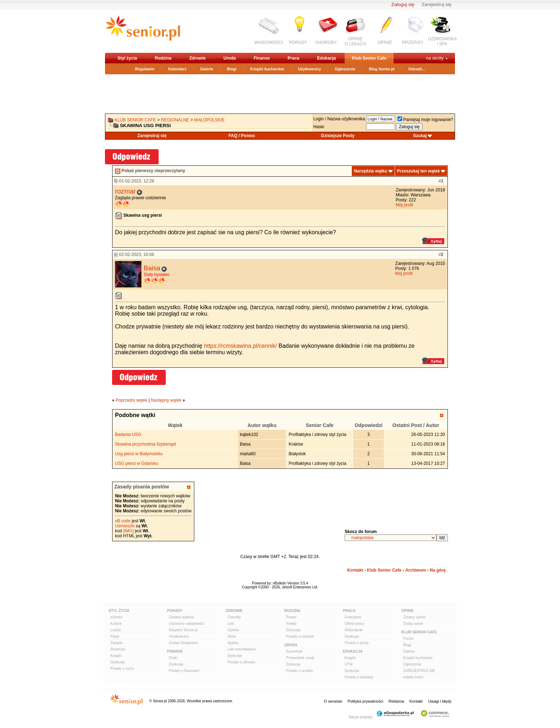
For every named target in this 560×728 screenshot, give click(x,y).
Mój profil (404, 205)
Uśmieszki (125, 526)
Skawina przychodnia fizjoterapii (146, 444)
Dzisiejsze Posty (338, 136)
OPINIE (385, 42)
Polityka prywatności (365, 701)
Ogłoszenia (345, 69)
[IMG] (128, 531)
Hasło (319, 127)
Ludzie (116, 630)
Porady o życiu (122, 669)
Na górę (438, 570)
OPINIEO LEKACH (356, 41)
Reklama (396, 701)
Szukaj (420, 136)
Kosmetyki (294, 651)
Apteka (233, 643)
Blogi (232, 69)
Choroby (234, 617)
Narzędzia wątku (371, 171)
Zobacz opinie (414, 617)
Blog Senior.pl (382, 69)
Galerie (207, 69)
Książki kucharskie (267, 69)
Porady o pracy (357, 643)
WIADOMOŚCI (269, 42)
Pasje (115, 636)
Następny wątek (166, 400)
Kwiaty (291, 624)
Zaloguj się (403, 4)
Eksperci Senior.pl (183, 630)
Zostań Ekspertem (183, 643)
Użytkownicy (309, 69)
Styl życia (127, 58)
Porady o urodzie (300, 671)
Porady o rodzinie (300, 636)
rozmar (125, 191)
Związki (116, 643)
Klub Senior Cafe (369, 58)
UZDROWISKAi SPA (442, 41)
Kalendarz (177, 69)
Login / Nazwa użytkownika (339, 119)
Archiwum (416, 570)
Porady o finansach (184, 671)
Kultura (116, 624)
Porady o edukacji (359, 677)
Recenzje (118, 649)
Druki (173, 658)
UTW (349, 664)
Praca (293, 58)
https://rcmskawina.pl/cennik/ (241, 346)
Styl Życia (119, 611)
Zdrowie (197, 58)
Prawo (291, 617)
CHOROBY (326, 42)
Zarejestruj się (436, 4)
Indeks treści (413, 677)
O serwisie (333, 701)
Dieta (232, 636)
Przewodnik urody (300, 658)
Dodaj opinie (413, 624)
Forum (408, 639)
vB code (123, 521)
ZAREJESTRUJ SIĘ (419, 671)
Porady (175, 611)
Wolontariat (354, 630)
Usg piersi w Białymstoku (139, 454)
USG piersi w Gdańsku (137, 463)
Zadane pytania (181, 617)
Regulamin (145, 69)
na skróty (435, 58)
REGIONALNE (175, 120)
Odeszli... (417, 69)
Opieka (233, 630)
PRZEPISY (413, 42)
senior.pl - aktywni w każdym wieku (143, 31)
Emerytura (353, 617)
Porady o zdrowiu (241, 662)
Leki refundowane (242, 649)
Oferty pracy (354, 624)
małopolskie (209, 120)
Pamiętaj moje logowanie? (425, 120)
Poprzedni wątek (132, 400)
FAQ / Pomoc (242, 136)
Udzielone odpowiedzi (186, 624)
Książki (116, 656)
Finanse (262, 58)
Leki (231, 624)
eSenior (116, 617)
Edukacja (327, 58)
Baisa (152, 268)
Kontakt (355, 570)
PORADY (298, 42)
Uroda (230, 58)
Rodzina (163, 58)
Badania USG (128, 435)
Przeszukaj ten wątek (419, 171)
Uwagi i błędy (440, 701)
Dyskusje (118, 662)
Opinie (407, 611)
